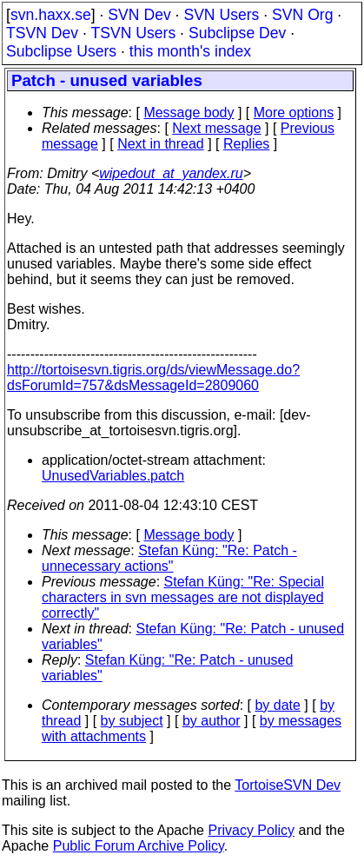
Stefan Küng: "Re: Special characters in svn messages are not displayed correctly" (183, 597)
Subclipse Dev (237, 33)
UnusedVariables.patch (113, 476)
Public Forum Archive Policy (139, 846)
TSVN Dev (42, 33)
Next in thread (161, 144)
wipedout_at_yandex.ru (171, 173)
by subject (132, 721)
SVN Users (221, 15)
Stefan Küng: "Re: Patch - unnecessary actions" (169, 558)
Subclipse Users (61, 51)
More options (294, 113)
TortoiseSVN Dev (288, 785)
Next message (216, 128)
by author (212, 721)
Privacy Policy (251, 830)
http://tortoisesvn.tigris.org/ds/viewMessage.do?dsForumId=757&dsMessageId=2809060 (153, 378)
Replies (246, 144)
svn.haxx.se (51, 15)
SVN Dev (139, 15)
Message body (189, 113)
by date (277, 705)
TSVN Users (133, 33)
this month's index (190, 51)
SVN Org (302, 15)
